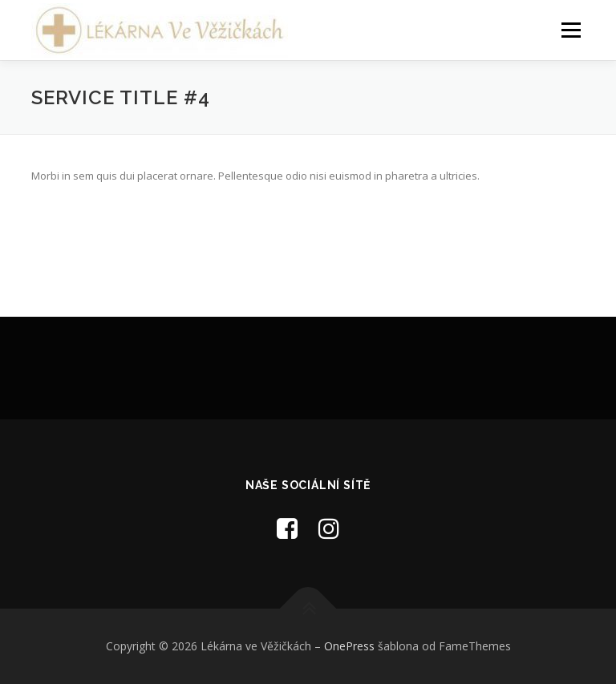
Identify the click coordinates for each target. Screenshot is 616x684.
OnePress (349, 646)
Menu (571, 30)
